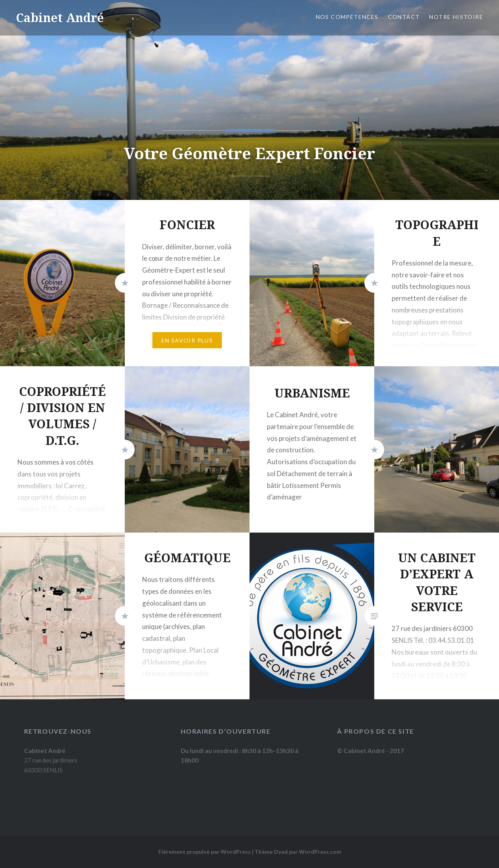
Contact (404, 17)
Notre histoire (456, 17)
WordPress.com (320, 852)
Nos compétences (347, 17)
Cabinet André (60, 18)
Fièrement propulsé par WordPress (204, 852)
